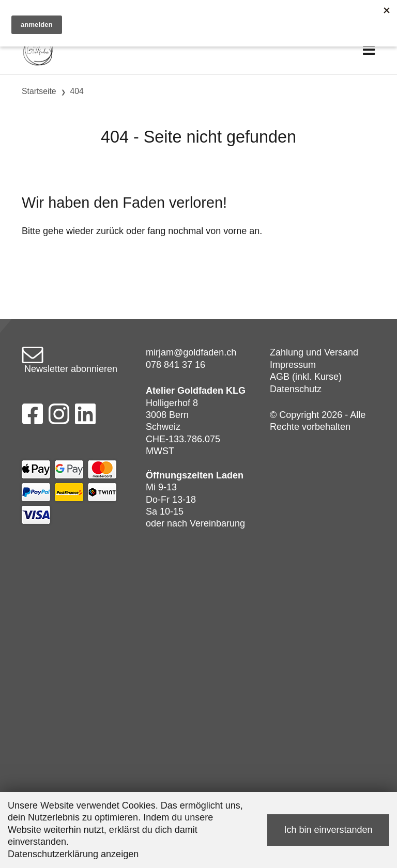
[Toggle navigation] (369, 50)
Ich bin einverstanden (328, 830)
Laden (230, 475)
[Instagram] (59, 417)
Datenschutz (296, 389)
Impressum (293, 365)
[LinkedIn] (86, 417)
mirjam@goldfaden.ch (191, 352)
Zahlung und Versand (314, 352)
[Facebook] (32, 417)
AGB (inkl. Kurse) (306, 377)
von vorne (226, 231)
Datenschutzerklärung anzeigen (73, 854)
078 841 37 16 (175, 365)
